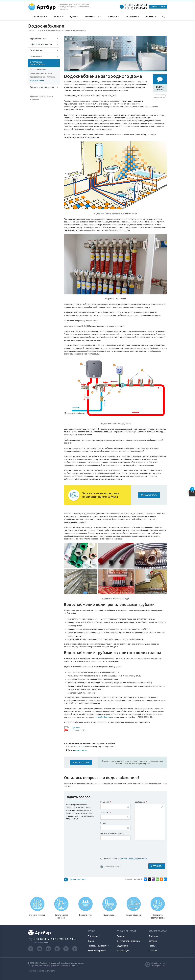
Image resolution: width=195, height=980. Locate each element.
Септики (153, 941)
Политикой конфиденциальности (132, 858)
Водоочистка (36, 50)
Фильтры (153, 936)
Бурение (121, 936)
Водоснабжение (37, 80)
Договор (76, 727)
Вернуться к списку (75, 879)
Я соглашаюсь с (125, 858)
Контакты (151, 17)
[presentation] (122, 848)
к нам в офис (81, 750)
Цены (74, 17)
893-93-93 (136, 8)
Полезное (133, 17)
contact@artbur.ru (102, 717)
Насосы (152, 946)
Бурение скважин (38, 39)
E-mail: (103, 823)
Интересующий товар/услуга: (113, 833)
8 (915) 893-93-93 (67, 939)
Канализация (36, 56)
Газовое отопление (38, 70)
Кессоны (153, 951)
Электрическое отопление (41, 73)
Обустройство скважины (129, 941)
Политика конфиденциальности (41, 971)
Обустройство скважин (41, 44)
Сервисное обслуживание (42, 87)
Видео (91, 941)
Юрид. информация (97, 951)
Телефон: (106, 813)
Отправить (157, 866)
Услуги (59, 17)
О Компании (93, 936)
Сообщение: (141, 802)
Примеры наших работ (98, 946)
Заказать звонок (158, 7)
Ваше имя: (106, 802)
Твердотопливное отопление (42, 77)
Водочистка (122, 946)
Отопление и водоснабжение (38, 63)
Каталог (114, 17)
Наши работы (93, 17)
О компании (39, 17)
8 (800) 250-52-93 (44, 939)
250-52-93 (136, 5)
